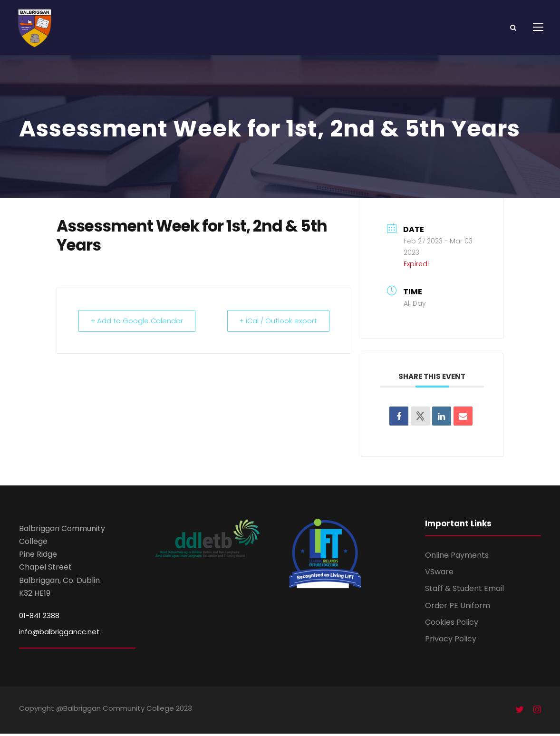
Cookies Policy (452, 625)
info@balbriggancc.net (59, 634)
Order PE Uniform (458, 608)
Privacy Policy (451, 641)
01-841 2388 (39, 618)
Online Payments (457, 557)
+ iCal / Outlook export (276, 323)
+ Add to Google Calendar (139, 323)
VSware (439, 574)
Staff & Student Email (464, 591)
